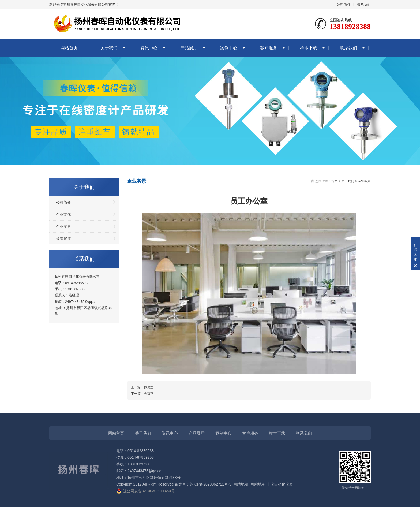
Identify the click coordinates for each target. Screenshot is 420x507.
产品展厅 (189, 48)
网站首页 (69, 48)
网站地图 (241, 484)
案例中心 (229, 48)
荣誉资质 (63, 238)
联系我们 (364, 4)
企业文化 (63, 214)
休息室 (149, 387)
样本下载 (309, 48)
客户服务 (269, 48)
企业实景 (63, 226)
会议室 (149, 394)
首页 (335, 181)
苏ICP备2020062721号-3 (211, 484)
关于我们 (109, 48)
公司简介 (344, 4)
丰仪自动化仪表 (280, 484)
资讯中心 (149, 48)
